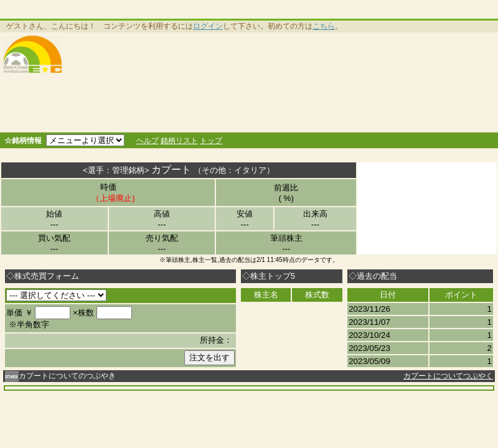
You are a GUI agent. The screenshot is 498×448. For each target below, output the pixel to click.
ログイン (208, 26)
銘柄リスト (179, 141)
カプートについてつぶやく (448, 376)
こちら (324, 26)
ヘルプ (148, 141)
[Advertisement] (195, 82)
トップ (211, 141)
